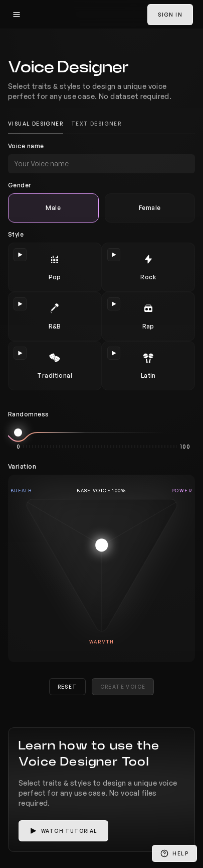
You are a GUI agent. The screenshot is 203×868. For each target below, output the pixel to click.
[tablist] (101, 124)
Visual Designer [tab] (36, 124)
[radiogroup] (101, 208)
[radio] (53, 208)
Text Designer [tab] (96, 124)
